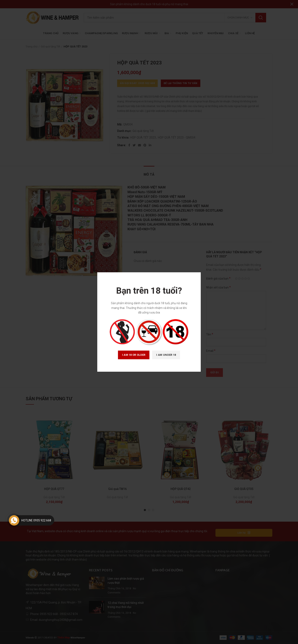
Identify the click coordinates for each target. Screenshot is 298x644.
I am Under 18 (166, 355)
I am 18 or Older (134, 355)
